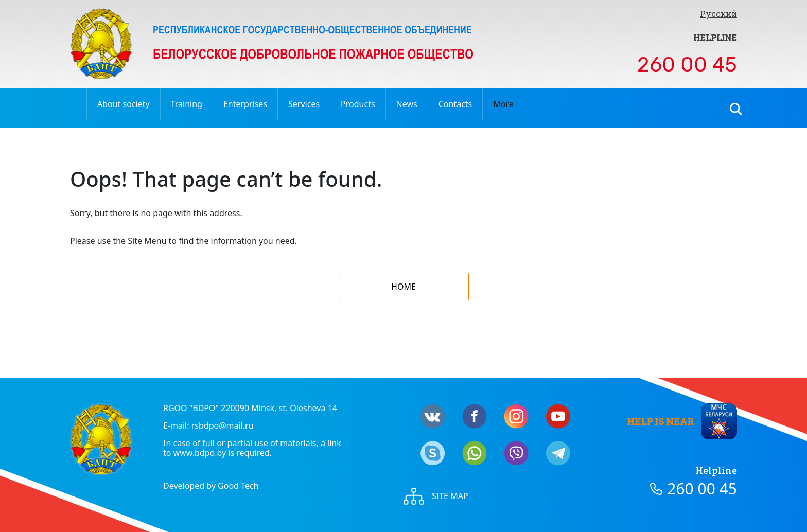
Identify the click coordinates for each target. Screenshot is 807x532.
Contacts (455, 104)
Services (304, 104)
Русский (718, 14)
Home (403, 287)
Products (358, 104)
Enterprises (245, 104)
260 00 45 (687, 65)
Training (187, 104)
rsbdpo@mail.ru (223, 425)
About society (124, 104)
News (407, 104)
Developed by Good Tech (211, 486)
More (503, 104)
